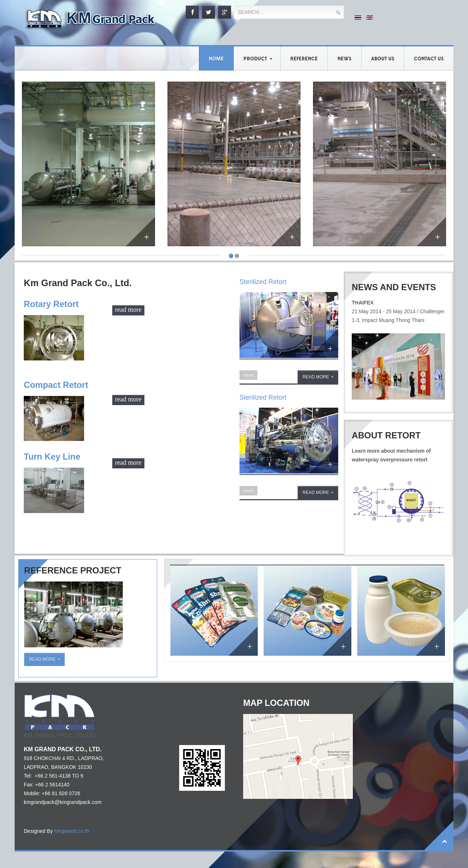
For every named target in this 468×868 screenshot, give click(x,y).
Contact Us (429, 59)
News (344, 59)
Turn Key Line (52, 457)
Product (255, 59)
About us (383, 59)
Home (216, 59)
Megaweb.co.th (71, 831)
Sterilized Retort (263, 282)
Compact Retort (56, 385)
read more (128, 309)
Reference (304, 59)
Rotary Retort (52, 304)
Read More (42, 659)
